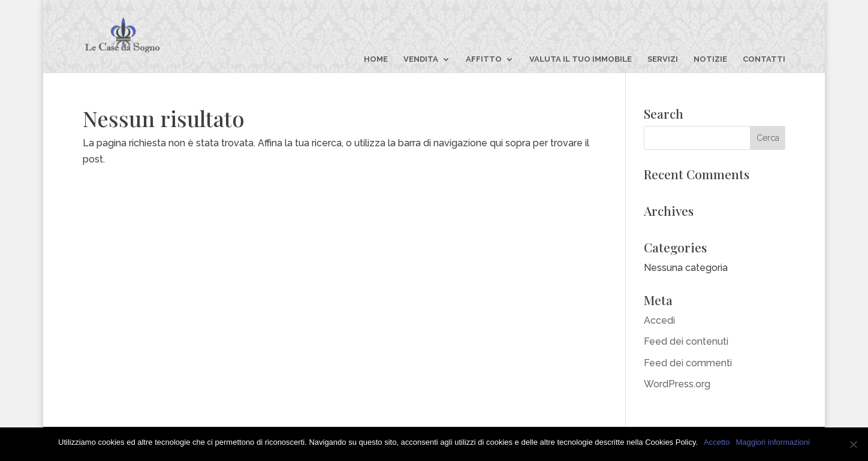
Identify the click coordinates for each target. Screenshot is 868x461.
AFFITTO (484, 59)
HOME (376, 59)
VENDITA (421, 59)
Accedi (659, 320)
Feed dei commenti (688, 363)
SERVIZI (663, 59)
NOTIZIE (710, 59)
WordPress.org (677, 384)
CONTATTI (764, 59)
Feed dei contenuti (686, 341)
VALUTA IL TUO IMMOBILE (581, 59)
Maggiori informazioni (773, 442)
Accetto (717, 442)
